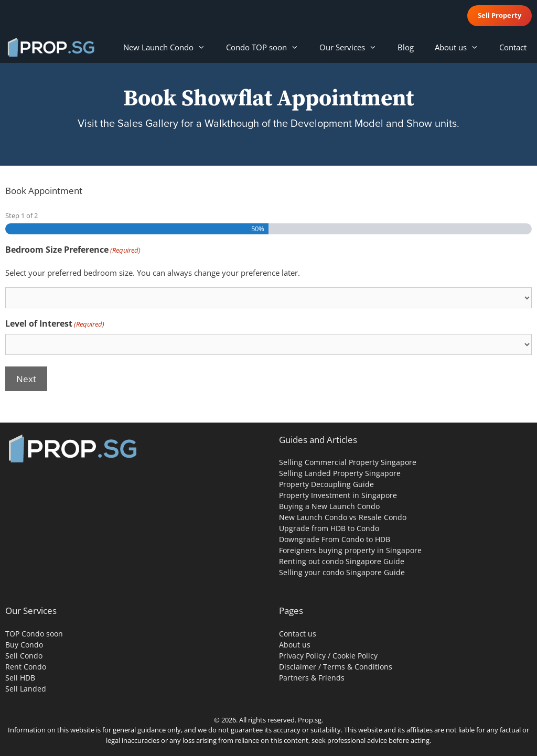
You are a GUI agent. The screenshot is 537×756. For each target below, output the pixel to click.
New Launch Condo (169, 47)
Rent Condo (26, 667)
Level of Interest (55, 324)
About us (462, 47)
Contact (513, 47)
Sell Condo (24, 656)
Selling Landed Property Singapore (340, 473)
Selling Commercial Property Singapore (348, 462)
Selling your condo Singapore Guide (342, 572)
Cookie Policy (355, 656)
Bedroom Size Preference (73, 250)
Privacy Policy (302, 656)
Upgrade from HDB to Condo (329, 528)
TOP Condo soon (34, 634)
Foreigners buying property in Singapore (350, 550)
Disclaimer (298, 667)
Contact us (298, 634)
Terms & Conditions (358, 667)
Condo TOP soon (267, 47)
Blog (406, 47)
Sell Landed (26, 689)
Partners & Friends (312, 678)
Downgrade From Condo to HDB (335, 539)
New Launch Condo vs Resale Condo (343, 517)
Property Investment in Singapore (338, 495)
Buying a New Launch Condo (329, 506)
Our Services (353, 47)
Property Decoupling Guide (326, 484)
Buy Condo (24, 645)
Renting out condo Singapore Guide (342, 561)
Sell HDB (20, 678)
